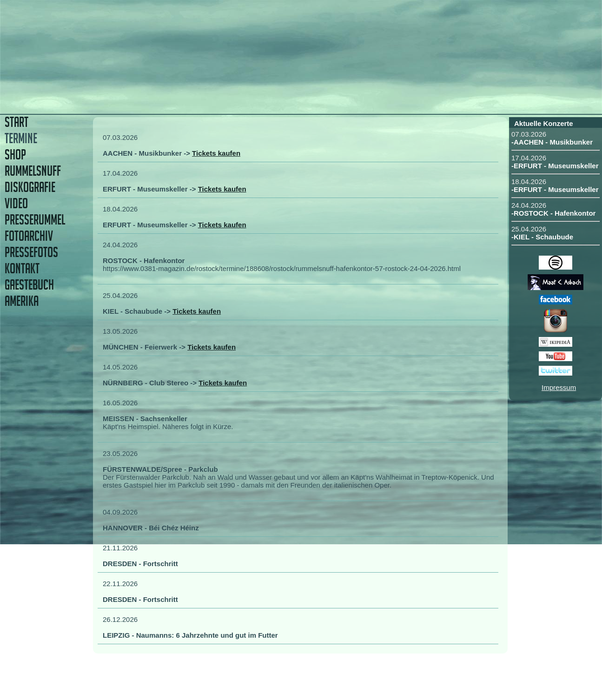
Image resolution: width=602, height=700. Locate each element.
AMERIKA (22, 301)
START (17, 122)
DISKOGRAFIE (30, 187)
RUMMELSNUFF (33, 171)
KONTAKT (22, 268)
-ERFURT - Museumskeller (555, 166)
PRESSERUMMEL (35, 220)
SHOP (15, 155)
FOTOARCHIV (29, 236)
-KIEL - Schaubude (542, 237)
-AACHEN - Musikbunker (552, 142)
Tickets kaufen (216, 153)
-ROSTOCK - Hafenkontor (553, 213)
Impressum (559, 387)
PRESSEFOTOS (31, 252)
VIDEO (16, 203)
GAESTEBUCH (29, 285)
